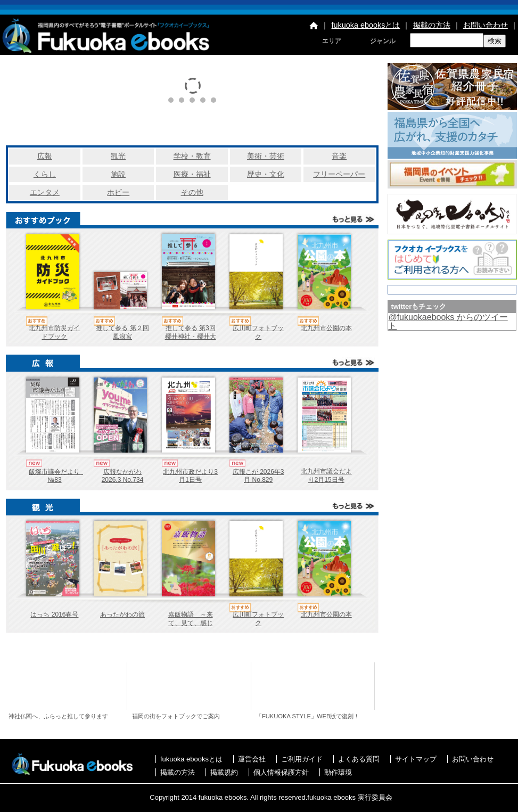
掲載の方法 (432, 25)
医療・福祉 (192, 174)
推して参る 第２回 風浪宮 (122, 332)
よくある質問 (359, 759)
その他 (192, 192)
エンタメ (45, 192)
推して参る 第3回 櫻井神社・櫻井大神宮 (191, 336)
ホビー (118, 192)
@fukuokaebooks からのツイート (448, 321)
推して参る (67, 686)
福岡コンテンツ (314, 686)
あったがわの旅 (122, 614)
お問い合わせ (486, 25)
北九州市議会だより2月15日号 (326, 475)
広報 (45, 156)
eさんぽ (190, 686)
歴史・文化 (266, 174)
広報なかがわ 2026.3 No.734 (123, 476)
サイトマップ (416, 759)
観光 (118, 156)
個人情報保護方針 (281, 772)
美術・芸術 (266, 156)
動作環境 (338, 772)
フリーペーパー (339, 174)
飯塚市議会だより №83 (57, 476)
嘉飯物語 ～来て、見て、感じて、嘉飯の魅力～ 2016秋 (194, 627)
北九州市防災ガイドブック (54, 332)
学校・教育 (192, 156)
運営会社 (252, 759)
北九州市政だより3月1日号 (190, 476)
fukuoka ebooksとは (366, 25)
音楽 (339, 156)
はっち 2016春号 (54, 614)
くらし (45, 174)
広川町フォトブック (258, 332)
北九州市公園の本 (326, 328)
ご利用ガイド (302, 759)
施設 (118, 174)
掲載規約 (224, 772)
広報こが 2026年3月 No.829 (258, 476)
